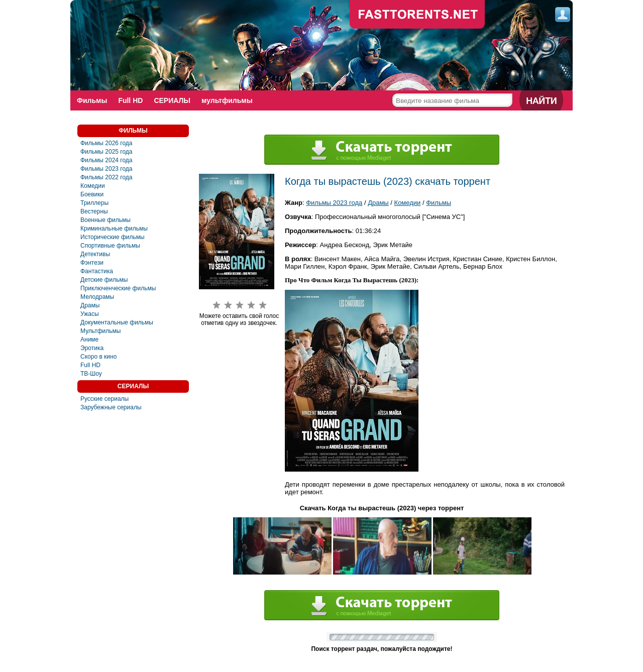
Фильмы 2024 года (106, 160)
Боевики (92, 194)
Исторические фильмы (113, 237)
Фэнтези (92, 263)
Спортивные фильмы (110, 246)
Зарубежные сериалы (111, 407)
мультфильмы (227, 100)
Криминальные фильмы (114, 229)
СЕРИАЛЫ (172, 100)
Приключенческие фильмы (118, 288)
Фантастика (97, 271)
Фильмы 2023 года (106, 169)
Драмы (90, 305)
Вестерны (94, 211)
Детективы (95, 254)
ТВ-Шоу (91, 374)
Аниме (89, 340)
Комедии (93, 186)
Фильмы (92, 100)
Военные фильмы (105, 220)
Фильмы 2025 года (106, 152)
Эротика (92, 348)
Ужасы (90, 314)
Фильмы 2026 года (106, 143)
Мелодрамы (97, 297)
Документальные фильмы (117, 322)
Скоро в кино (98, 357)
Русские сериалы (104, 399)
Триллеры (94, 203)
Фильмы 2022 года (106, 177)
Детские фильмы (104, 280)
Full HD (130, 100)
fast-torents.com (417, 15)
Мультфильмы (100, 331)
